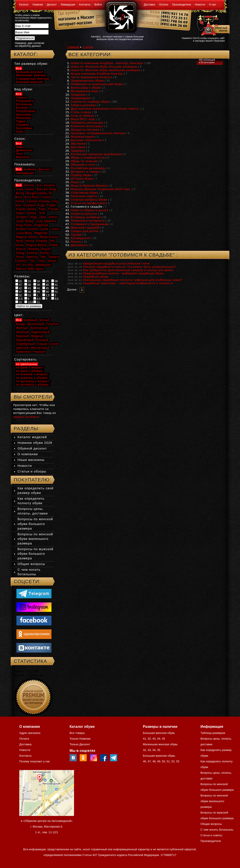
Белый (45, 320)
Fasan (52, 205)
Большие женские (29, 72)
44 (37, 288)
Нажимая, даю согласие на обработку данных (30, 45)
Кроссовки (24, 115)
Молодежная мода (85, 91)
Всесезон (23, 157)
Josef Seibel (25, 221)
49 (37, 292)
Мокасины (24, 118)
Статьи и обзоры (32, 471)
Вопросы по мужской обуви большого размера (35, 554)
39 (37, 285)
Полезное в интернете (88, 221)
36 (55, 281)
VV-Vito (28, 265)
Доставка (150, 5)
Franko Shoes (26, 209)
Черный (39, 352)
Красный (22, 336)
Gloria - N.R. (36, 213)
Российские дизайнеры (88, 168)
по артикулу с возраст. (33, 381)
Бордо (21, 324)
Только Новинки (80, 739)
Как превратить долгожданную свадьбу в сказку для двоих (128, 270)
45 (46, 288)
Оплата (164, 5)
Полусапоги (25, 101)
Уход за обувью (82, 116)
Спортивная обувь (84, 193)
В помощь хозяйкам (86, 217)
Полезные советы (84, 196)
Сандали (23, 125)
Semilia (32, 253)
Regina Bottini (37, 245)
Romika (34, 249)
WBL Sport (36, 269)
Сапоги (21, 97)
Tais (43, 257)
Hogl (33, 217)
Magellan (41, 233)
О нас (212, 5)
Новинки (38, 5)
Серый (42, 344)
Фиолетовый (40, 348)
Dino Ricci (32, 197)
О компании (28, 454)
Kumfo (33, 229)
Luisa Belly (24, 233)
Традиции (78, 95)
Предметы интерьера (87, 123)
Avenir (30, 189)
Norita (30, 241)
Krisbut (21, 229)
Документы (79, 245)
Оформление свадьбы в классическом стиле (116, 263)
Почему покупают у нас (35, 761)
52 (19, 295)
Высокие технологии (86, 140)
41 (55, 285)
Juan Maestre (46, 221)
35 (46, 281)
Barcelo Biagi (47, 189)
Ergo (41, 205)
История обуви (82, 179)
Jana (42, 217)
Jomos (53, 217)
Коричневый (41, 332)
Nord (19, 241)
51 (55, 292)
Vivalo (52, 261)
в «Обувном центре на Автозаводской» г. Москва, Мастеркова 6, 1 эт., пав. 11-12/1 (47, 827)
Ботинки (22, 108)
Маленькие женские (31, 75)
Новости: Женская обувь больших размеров (104, 67)
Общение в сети (83, 165)
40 (46, 285)
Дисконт (52, 5)
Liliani (55, 229)
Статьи (88, 47)
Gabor (20, 213)
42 (19, 288)
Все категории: (90, 55)
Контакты (85, 5)
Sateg (20, 253)
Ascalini (50, 185)
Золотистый (39, 328)
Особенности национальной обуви (97, 84)
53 (28, 295)
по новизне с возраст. (32, 374)
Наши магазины (31, 460)
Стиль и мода (81, 112)
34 (37, 281)
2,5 (19, 299)
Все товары (77, 733)
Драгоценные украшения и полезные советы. (105, 109)
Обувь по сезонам (84, 161)
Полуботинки (26, 111)
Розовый (42, 340)
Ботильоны (24, 104)
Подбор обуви (81, 175)
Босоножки (24, 128)
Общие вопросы (31, 564)
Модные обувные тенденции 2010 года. (101, 189)
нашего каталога (26, 417)
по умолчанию (27, 364)
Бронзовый (36, 324)
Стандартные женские (33, 79)
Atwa (20, 189)
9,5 (55, 299)
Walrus (21, 269)
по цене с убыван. (30, 371)
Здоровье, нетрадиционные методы (98, 133)
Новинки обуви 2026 (35, 443)
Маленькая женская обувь (160, 744)
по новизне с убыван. (32, 378)
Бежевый (31, 320)
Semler (45, 253)
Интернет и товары (85, 172)
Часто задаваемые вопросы (91, 77)
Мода (75, 182)
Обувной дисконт (32, 448)
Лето (19, 154)
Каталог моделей (32, 437)
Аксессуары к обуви (86, 88)
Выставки (78, 147)
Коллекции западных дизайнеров (96, 154)
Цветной (22, 348)
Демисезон (24, 150)
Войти (98, 5)
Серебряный (25, 344)
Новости (200, 5)
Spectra (32, 257)
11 (37, 302)
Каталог (24, 5)
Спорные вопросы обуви (89, 200)
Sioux (20, 257)
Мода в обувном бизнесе (89, 186)
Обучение (78, 144)
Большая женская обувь (159, 733)
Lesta (44, 229)
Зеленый (23, 332)
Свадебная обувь (96, 277)
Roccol (21, 249)
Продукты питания (85, 130)
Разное (76, 242)
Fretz (42, 209)
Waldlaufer (44, 265)
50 (46, 292)
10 (19, 302)
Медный (37, 336)
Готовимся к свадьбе (86, 207)
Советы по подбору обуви (90, 102)
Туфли (21, 121)
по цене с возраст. (30, 367)
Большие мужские (30, 82)
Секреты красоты (84, 214)
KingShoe (41, 225)
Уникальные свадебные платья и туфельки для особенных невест (133, 280)
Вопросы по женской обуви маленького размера (35, 539)
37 (19, 285)
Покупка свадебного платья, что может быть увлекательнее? (129, 267)
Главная (73, 47)
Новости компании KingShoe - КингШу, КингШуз (107, 63)
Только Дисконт (80, 744)
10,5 (29, 302)
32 (19, 281)
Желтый (22, 328)
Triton (41, 261)
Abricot (29, 185)
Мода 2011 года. (83, 119)
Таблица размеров (213, 733)
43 (28, 288)
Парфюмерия (81, 98)
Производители (182, 5)
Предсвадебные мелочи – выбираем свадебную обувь (123, 273)
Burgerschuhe (37, 193)
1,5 (46, 295)
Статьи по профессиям (88, 203)
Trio (32, 261)
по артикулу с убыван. (33, 384)
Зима (20, 147)
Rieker (54, 245)
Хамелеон (24, 352)
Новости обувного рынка (89, 210)
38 (28, 285)
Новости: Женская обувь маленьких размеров (105, 70)
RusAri (46, 249)
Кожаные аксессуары (87, 126)
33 (28, 281)
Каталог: (26, 54)
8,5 (37, 299)
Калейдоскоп (81, 238)
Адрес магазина (30, 733)
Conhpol (30, 205)
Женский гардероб (85, 228)
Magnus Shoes (27, 237)
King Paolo (24, 225)
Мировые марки (83, 137)
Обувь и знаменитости (88, 158)
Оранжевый (25, 340)
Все (19, 68)
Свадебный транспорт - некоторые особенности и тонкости (128, 283)
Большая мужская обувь (159, 756)
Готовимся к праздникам (90, 224)
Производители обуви (87, 81)
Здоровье (78, 151)
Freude (54, 209)
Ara (39, 185)
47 (19, 292)
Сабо (20, 132)
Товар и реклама (83, 105)
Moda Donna (49, 237)
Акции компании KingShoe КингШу (97, 74)
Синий (54, 344)
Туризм (76, 235)
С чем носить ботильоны (217, 830)
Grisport (22, 217)
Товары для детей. (85, 231)
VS (18, 265)
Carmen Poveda (38, 201)
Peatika (42, 241)
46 (55, 288)
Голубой (53, 324)
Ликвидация (68, 5)
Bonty (20, 193)
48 (28, 292)
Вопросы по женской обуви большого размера (35, 524)
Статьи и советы (211, 835)
